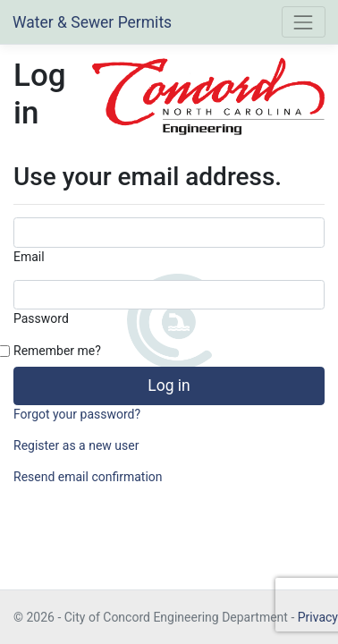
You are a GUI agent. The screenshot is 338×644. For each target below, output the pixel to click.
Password (41, 318)
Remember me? (57, 351)
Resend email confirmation (88, 477)
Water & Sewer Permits (92, 22)
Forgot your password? (77, 414)
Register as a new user (76, 445)
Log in (169, 386)
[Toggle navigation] (304, 22)
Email (29, 257)
